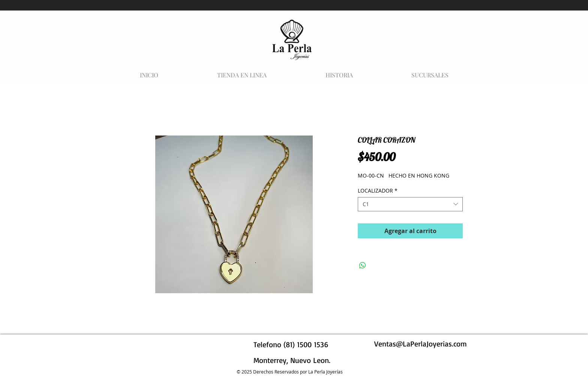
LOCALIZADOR (378, 191)
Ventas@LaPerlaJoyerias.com (421, 344)
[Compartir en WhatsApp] (363, 265)
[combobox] (410, 204)
